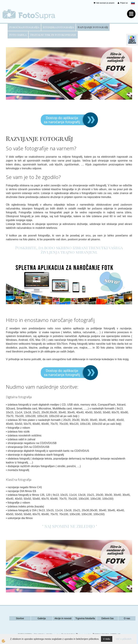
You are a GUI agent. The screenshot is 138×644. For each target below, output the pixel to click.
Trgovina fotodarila (85, 618)
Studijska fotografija (58, 27)
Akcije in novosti (63, 618)
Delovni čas (108, 618)
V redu (107, 639)
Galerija (42, 618)
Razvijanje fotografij (93, 27)
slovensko (133, 3)
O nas (127, 618)
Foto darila (18, 35)
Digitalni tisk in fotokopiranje (53, 35)
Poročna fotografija (24, 27)
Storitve (20, 618)
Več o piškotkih (124, 639)
